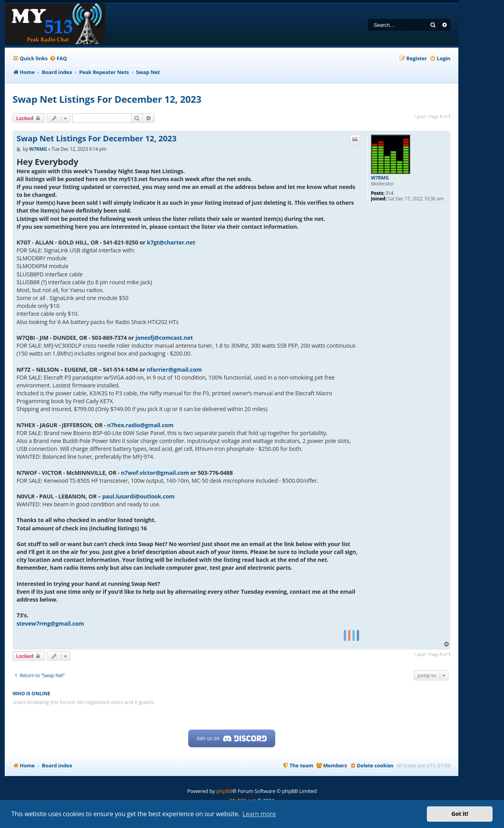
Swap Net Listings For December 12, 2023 (107, 99)
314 (389, 193)
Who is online (31, 694)
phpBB (224, 791)
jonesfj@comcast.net (164, 338)
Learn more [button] (259, 814)
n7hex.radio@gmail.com (140, 425)
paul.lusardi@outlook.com (138, 496)
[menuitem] (58, 58)
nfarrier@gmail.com (174, 370)
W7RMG (380, 178)
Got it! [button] (460, 814)
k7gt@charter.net (171, 242)
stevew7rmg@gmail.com (50, 623)
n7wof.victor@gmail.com (155, 473)
